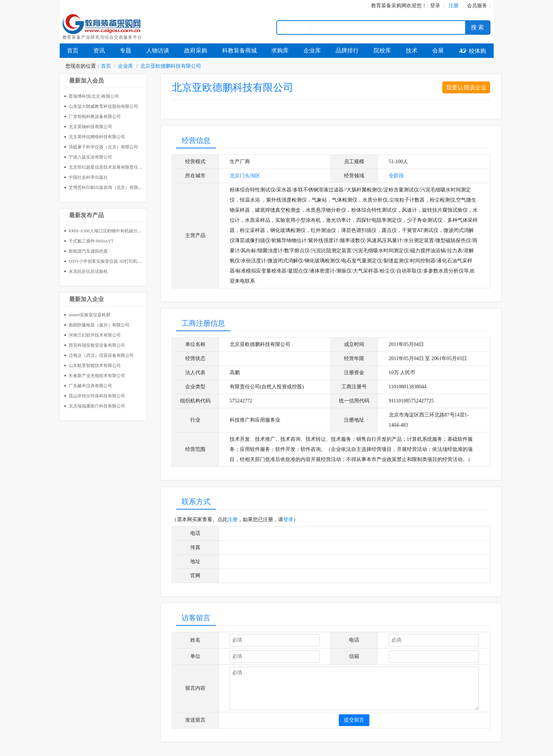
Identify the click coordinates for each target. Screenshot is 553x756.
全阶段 (396, 176)
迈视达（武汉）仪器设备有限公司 (101, 355)
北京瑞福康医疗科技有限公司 (97, 406)
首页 (73, 50)
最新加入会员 (86, 81)
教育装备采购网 (389, 6)
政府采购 (196, 50)
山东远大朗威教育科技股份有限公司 (103, 106)
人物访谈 (158, 50)
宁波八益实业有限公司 (90, 157)
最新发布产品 (86, 215)
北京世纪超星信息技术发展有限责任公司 (108, 167)
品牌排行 (347, 50)
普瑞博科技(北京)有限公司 (94, 96)
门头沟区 (250, 176)
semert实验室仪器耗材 (90, 315)
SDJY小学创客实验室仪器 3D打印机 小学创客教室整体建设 (125, 261)
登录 (435, 6)
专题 (126, 50)
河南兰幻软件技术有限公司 (95, 335)
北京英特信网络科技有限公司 (97, 137)
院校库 (382, 50)
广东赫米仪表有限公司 (90, 386)
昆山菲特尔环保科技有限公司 (97, 396)
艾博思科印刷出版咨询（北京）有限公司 (108, 187)
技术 (412, 50)
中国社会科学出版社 (88, 177)
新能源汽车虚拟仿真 (88, 251)
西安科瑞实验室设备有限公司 (97, 345)
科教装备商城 (239, 50)
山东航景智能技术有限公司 (95, 366)
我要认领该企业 (466, 87)
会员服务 (477, 6)
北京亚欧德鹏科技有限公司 (171, 66)
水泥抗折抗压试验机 (88, 271)
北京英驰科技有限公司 (90, 127)
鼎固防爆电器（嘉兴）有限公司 (99, 325)
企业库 (312, 50)
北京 (235, 176)
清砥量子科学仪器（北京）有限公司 (103, 147)
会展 (438, 50)
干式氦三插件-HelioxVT (91, 241)
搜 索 (477, 27)
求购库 (280, 50)
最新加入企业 (86, 299)
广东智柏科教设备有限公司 (95, 117)
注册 (233, 520)
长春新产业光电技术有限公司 (97, 376)
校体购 (472, 51)
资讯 (99, 50)
